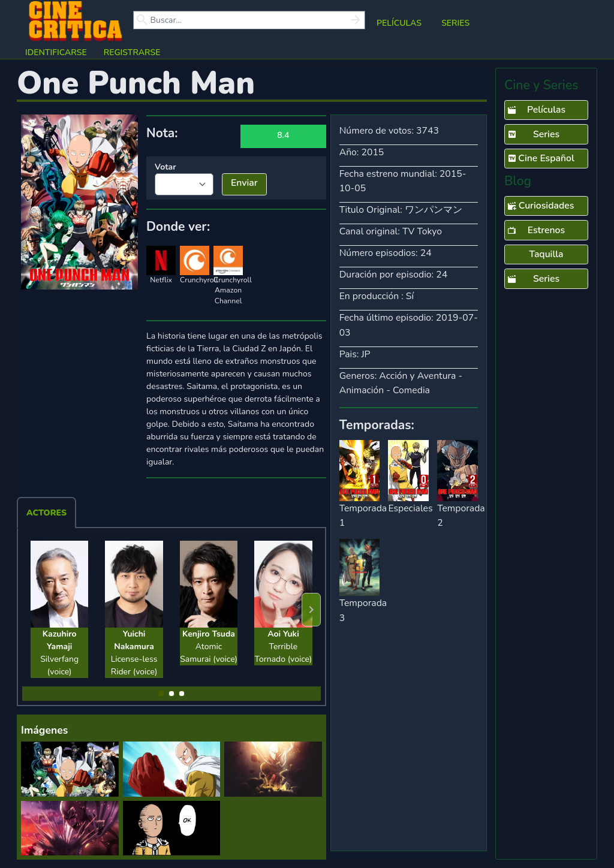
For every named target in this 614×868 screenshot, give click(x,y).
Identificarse (56, 52)
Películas (399, 23)
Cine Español (541, 159)
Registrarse (132, 52)
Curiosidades (541, 206)
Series (455, 23)
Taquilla (546, 254)
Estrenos (536, 231)
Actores (46, 513)
